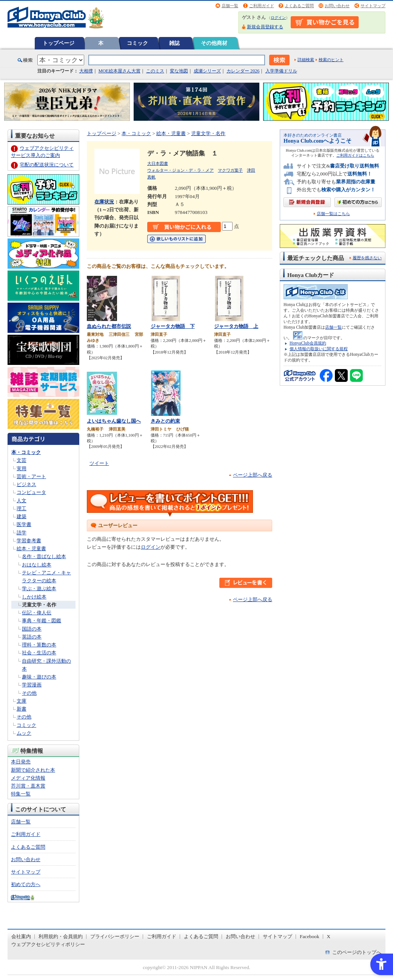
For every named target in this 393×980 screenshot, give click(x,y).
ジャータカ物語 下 (173, 326)
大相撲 (86, 71)
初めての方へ (26, 884)
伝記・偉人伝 (37, 613)
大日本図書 (158, 163)
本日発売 (21, 762)
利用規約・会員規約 (61, 936)
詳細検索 (306, 60)
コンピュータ (31, 492)
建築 (22, 516)
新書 (22, 709)
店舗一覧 (230, 6)
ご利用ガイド (262, 6)
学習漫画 (32, 685)
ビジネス (26, 484)
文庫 (22, 701)
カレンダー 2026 (243, 71)
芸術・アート (31, 476)
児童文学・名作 (39, 605)
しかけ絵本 (34, 597)
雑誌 (174, 43)
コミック (137, 43)
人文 (22, 501)
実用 (22, 468)
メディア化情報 (28, 778)
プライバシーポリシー (115, 936)
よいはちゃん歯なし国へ (114, 421)
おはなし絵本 (37, 565)
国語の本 (32, 629)
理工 (22, 508)
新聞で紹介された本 (33, 770)
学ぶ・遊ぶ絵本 (39, 588)
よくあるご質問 (299, 6)
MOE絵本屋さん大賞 (119, 71)
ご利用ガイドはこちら (355, 155)
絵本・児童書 (31, 548)
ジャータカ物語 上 (236, 326)
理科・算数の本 (39, 645)
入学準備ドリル (281, 71)
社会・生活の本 (39, 653)
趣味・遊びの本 (39, 677)
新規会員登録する (265, 27)
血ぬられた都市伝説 (109, 326)
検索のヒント (331, 60)
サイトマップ (373, 6)
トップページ (59, 43)
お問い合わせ (337, 6)
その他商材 (214, 43)
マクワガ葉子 (230, 170)
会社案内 (21, 936)
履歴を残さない (367, 258)
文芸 (22, 460)
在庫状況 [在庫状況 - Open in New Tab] (104, 202)
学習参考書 (29, 541)
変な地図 (179, 71)
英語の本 (32, 637)
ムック (24, 733)
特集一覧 (21, 794)
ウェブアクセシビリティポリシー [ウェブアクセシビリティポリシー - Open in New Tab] (48, 944)
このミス (155, 71)
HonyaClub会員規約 (308, 343)
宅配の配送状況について (47, 165)
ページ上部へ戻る (253, 475)
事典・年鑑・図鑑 (42, 621)
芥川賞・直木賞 (28, 786)
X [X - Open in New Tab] (329, 936)
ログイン (278, 18)
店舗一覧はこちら (333, 214)
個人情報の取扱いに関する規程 (319, 349)
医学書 (24, 524)
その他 (29, 693)
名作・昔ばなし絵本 (44, 556)
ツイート (99, 463)
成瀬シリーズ (207, 71)
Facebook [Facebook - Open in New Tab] (310, 936)
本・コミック (26, 452)
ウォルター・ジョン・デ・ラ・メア (180, 170)
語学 (22, 533)
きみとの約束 (165, 421)
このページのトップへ (357, 952)
